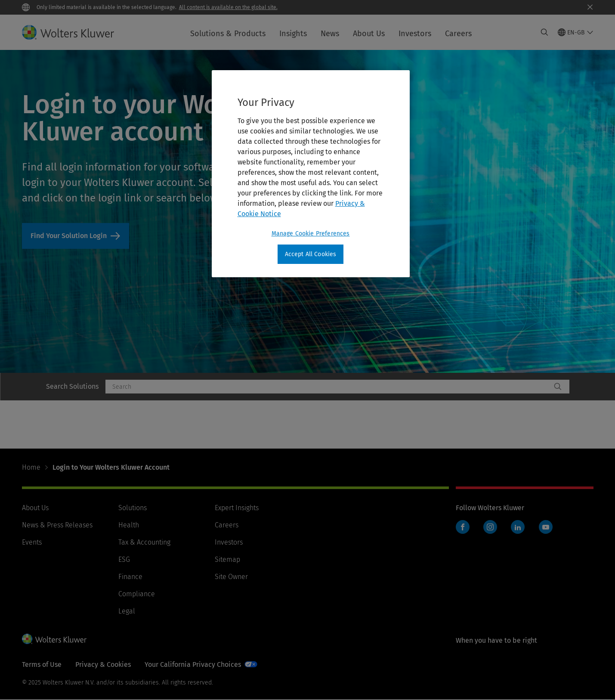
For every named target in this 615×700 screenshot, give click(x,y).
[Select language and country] (576, 32)
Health (129, 525)
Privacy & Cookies (103, 664)
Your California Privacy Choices (193, 664)
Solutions (133, 508)
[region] (311, 174)
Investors (415, 34)
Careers (458, 34)
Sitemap (227, 559)
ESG (124, 559)
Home (31, 467)
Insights (293, 34)
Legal (127, 611)
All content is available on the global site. (228, 7)
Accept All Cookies (311, 254)
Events (32, 542)
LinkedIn (518, 527)
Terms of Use (42, 664)
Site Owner (231, 577)
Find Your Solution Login (76, 236)
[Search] (558, 387)
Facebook (463, 527)
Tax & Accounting (144, 542)
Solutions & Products (228, 34)
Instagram (490, 527)
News (330, 34)
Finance (130, 577)
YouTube (546, 527)
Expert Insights (237, 508)
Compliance (137, 594)
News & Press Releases (57, 525)
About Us (369, 34)
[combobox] (328, 387)
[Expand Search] (544, 32)
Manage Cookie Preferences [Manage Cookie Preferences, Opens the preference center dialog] (311, 234)
